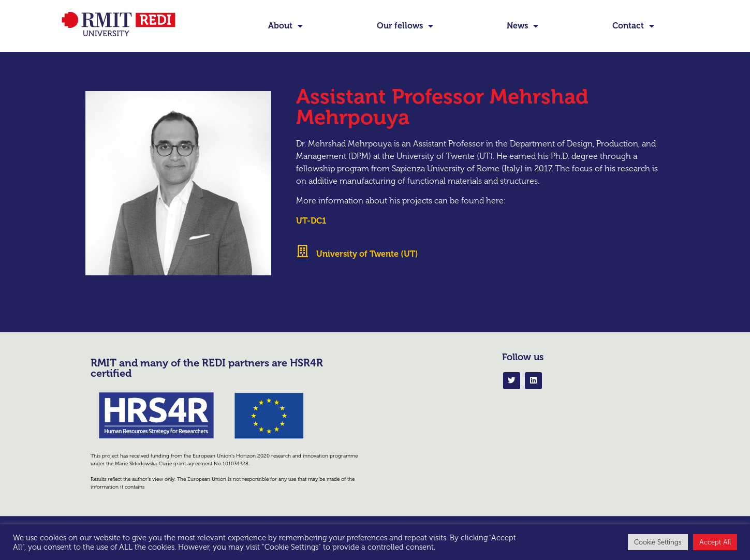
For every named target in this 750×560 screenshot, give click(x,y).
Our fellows (405, 26)
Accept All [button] (715, 542)
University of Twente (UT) (367, 271)
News (523, 26)
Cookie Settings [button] (658, 542)
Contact (633, 26)
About (285, 26)
